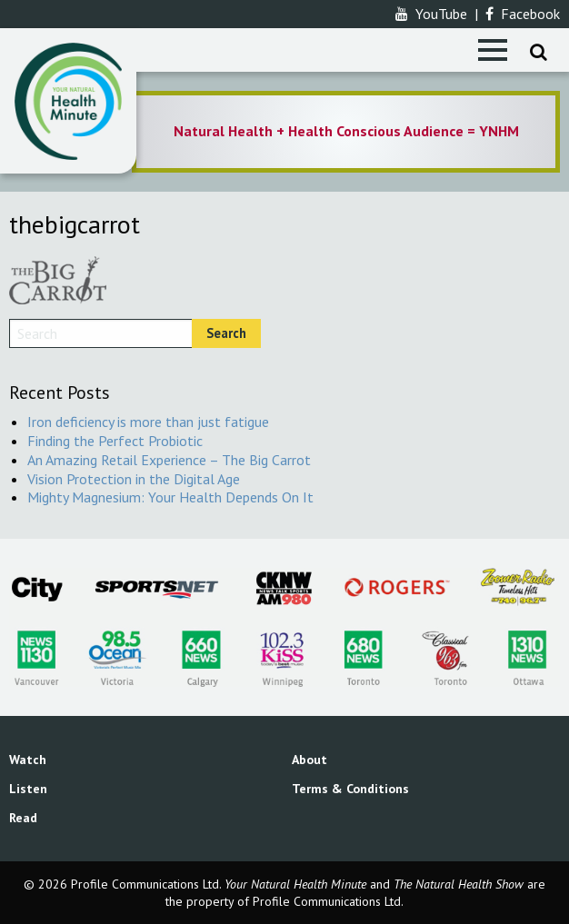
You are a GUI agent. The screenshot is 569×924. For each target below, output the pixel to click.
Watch (28, 760)
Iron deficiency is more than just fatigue (148, 422)
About (309, 760)
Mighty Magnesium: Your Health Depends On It (170, 497)
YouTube (431, 14)
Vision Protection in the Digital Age (134, 479)
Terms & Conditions (350, 789)
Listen (28, 789)
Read (23, 818)
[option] (346, 132)
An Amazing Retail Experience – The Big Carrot (169, 460)
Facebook (523, 14)
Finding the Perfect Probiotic (115, 441)
